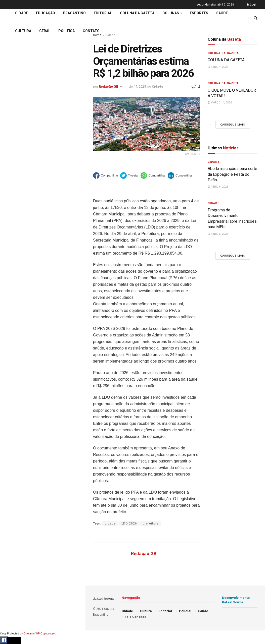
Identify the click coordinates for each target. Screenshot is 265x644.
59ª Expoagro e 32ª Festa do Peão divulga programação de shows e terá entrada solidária (41, 79)
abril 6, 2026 (218, 187)
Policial (11, 230)
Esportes (13, 210)
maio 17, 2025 (136, 86)
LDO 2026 (129, 523)
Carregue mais (43, 123)
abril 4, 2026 (218, 67)
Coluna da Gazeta (20, 191)
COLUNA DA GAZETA (226, 60)
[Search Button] (75, 306)
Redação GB (109, 86)
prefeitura (151, 523)
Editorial (12, 182)
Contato (91, 31)
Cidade (11, 163)
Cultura (11, 220)
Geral (10, 258)
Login (252, 5)
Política (12, 239)
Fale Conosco (17, 268)
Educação (13, 172)
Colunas (171, 13)
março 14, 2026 (220, 103)
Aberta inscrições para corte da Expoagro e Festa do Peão (232, 174)
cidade (110, 523)
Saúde (10, 249)
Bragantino (14, 201)
